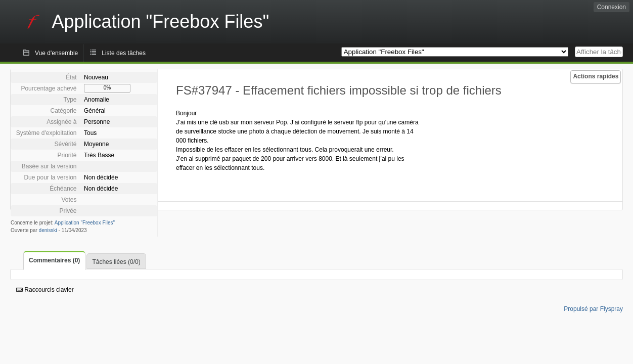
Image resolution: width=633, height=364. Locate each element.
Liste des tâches (124, 53)
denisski (48, 230)
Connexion (612, 7)
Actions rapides (596, 76)
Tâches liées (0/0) (116, 262)
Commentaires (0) (54, 260)
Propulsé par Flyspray (593, 309)
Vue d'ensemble (56, 53)
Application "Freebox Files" (85, 223)
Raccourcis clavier (45, 290)
